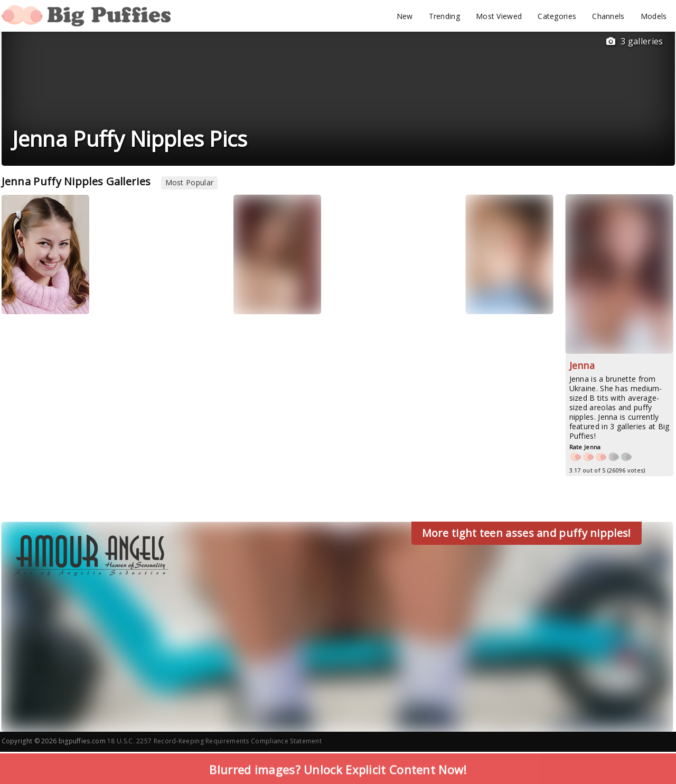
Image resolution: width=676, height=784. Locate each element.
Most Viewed (499, 16)
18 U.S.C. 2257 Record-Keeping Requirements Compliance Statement (214, 741)
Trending (444, 16)
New (405, 16)
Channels (608, 16)
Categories (557, 16)
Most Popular (190, 182)
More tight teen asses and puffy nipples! (527, 533)
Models (654, 16)
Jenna (582, 365)
